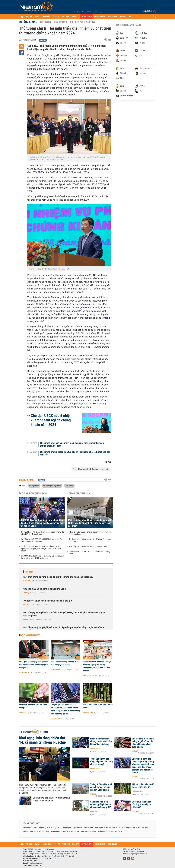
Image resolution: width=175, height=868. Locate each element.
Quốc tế (54, 719)
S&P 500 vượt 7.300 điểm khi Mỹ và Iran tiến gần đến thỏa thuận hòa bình (42, 540)
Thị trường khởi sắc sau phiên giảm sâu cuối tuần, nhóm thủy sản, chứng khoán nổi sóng (72, 445)
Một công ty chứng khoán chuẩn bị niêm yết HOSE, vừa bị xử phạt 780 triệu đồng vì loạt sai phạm (90, 523)
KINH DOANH (113, 17)
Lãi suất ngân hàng (128, 828)
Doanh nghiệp (56, 670)
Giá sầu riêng (44, 831)
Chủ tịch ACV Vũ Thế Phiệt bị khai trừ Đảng (45, 589)
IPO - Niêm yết (76, 22)
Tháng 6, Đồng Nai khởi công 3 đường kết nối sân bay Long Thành (101, 787)
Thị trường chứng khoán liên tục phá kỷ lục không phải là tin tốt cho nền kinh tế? (75, 453)
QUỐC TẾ (56, 17)
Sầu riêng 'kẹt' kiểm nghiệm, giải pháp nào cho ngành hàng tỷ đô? (101, 805)
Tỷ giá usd (57, 828)
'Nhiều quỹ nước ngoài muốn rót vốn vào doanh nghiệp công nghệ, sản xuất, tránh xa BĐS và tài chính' (41, 549)
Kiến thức (91, 22)
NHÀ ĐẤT (75, 17)
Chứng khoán (29, 22)
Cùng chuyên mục (80, 493)
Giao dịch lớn (60, 22)
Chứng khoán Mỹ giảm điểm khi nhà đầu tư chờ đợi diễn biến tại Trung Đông (43, 533)
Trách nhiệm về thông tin (32, 865)
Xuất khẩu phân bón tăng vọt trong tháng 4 (33, 706)
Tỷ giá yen (67, 828)
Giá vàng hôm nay (30, 828)
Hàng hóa (27, 581)
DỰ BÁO (37, 17)
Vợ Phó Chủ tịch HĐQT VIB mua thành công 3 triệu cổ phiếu (51, 799)
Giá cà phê (99, 828)
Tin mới (29, 572)
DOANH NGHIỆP (100, 17)
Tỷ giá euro (77, 828)
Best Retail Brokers (89, 831)
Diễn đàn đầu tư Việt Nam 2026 (110, 831)
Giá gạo (65, 831)
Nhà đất (26, 605)
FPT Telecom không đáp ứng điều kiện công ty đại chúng (65, 663)
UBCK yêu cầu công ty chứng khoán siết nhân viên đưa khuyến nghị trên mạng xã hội (34, 665)
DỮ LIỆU (122, 17)
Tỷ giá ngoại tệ (45, 828)
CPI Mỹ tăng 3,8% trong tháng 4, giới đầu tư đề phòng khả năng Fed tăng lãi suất (143, 743)
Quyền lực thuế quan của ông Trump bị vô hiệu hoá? (141, 805)
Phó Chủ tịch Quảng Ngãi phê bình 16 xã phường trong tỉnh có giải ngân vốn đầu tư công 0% (64, 629)
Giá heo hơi (88, 828)
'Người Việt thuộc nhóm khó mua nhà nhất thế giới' (48, 601)
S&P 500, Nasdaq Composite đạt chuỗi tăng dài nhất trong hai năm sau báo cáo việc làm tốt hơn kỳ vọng (42, 523)
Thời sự (26, 593)
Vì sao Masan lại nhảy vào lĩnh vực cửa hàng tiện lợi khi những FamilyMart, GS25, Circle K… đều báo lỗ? (97, 666)
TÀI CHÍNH (66, 17)
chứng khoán (34, 486)
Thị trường (45, 22)
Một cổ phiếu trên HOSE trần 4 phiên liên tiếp (88, 547)
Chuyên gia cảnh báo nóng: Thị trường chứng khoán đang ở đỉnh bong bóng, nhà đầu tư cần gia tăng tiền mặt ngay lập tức (65, 709)
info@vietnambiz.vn (36, 863)
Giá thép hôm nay (30, 831)
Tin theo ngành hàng (128, 25)
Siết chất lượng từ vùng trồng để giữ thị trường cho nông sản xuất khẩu (58, 577)
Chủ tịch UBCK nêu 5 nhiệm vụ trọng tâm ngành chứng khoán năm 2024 (52, 420)
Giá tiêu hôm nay (112, 828)
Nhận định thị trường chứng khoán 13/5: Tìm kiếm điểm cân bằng (90, 533)
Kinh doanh (87, 676)
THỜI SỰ (29, 17)
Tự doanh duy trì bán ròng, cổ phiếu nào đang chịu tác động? (90, 540)
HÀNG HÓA (47, 17)
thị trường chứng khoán (52, 486)
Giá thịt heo (56, 831)
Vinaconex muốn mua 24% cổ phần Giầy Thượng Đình (89, 553)
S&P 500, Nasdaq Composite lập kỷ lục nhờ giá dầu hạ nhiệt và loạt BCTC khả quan (43, 557)
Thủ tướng (69, 486)
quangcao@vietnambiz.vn (138, 854)
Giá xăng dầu (143, 828)
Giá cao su (75, 831)
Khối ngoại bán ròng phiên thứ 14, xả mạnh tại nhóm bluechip (43, 740)
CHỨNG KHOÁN (86, 17)
